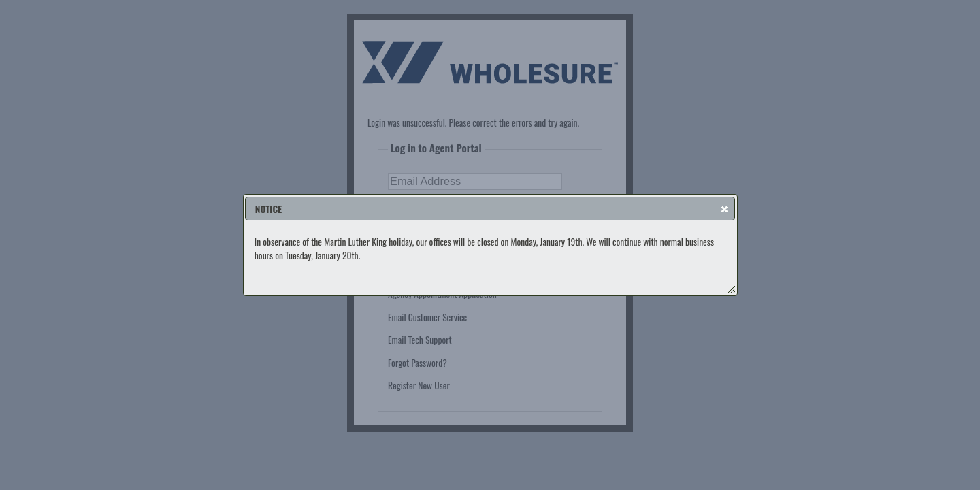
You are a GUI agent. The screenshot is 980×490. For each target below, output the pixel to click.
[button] (724, 209)
